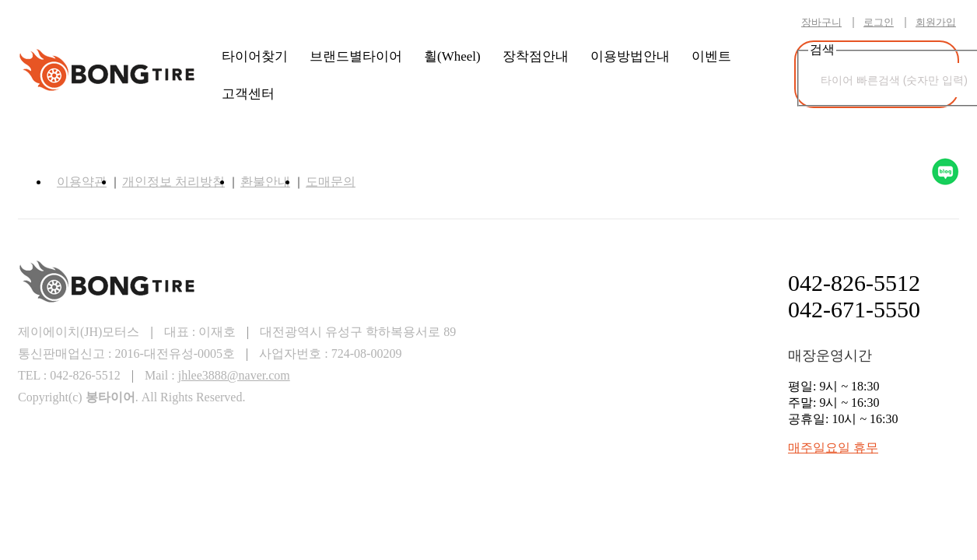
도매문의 (331, 182)
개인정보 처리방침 (173, 182)
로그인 (879, 22)
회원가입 (936, 22)
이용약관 (82, 182)
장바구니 (821, 22)
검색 (942, 58)
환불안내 (265, 182)
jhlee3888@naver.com (234, 375)
